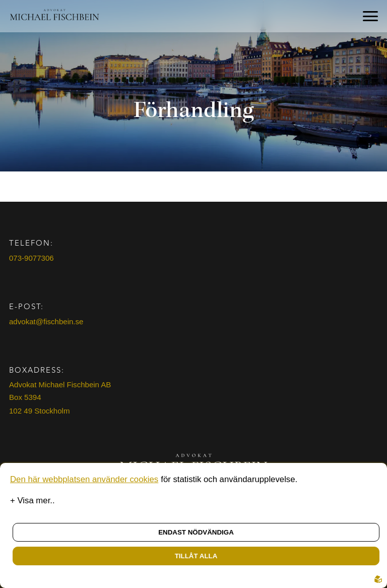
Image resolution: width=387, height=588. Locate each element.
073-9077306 (31, 258)
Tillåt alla (196, 556)
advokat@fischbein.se (46, 321)
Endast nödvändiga (196, 532)
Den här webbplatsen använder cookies (84, 479)
